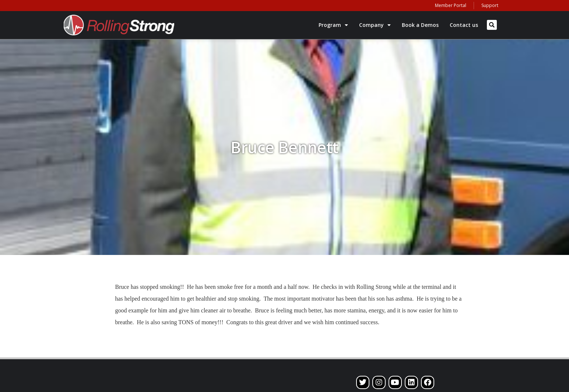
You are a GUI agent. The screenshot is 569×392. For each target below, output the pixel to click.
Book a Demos (420, 25)
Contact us (464, 25)
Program (333, 25)
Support (490, 5)
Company (375, 25)
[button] (492, 25)
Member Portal (451, 5)
